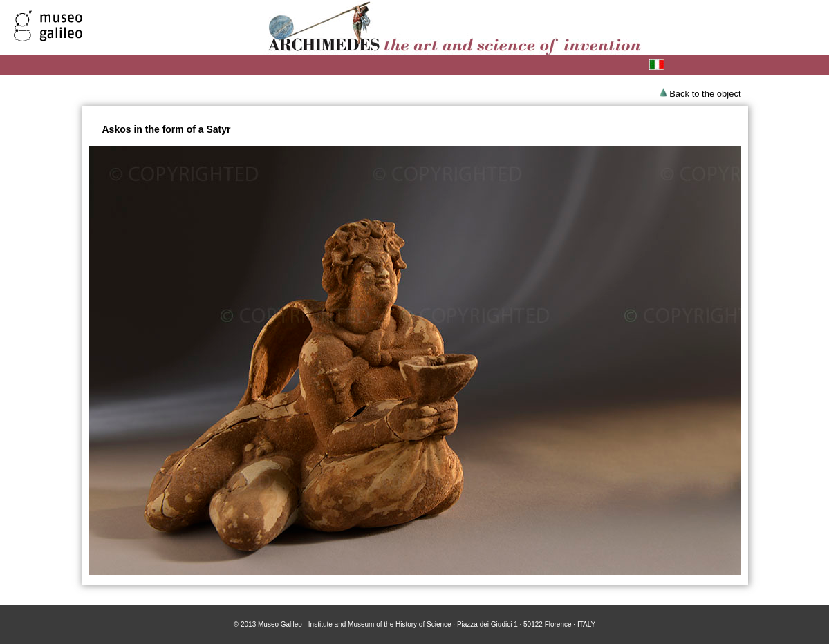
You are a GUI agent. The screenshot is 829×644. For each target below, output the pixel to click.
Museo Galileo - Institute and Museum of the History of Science (355, 624)
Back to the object (705, 94)
